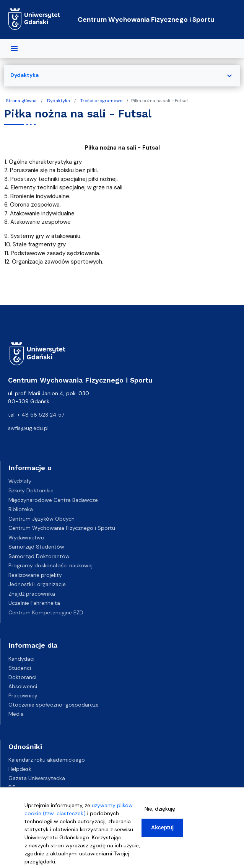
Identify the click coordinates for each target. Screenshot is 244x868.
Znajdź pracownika (32, 594)
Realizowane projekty (35, 575)
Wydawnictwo (26, 537)
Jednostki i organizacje (37, 584)
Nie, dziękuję (160, 812)
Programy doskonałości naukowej (50, 565)
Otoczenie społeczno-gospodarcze (54, 705)
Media (16, 714)
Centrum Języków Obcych (41, 519)
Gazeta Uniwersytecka (37, 778)
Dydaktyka (59, 101)
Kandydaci (21, 659)
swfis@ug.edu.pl (28, 428)
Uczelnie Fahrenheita (34, 603)
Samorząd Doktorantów (39, 556)
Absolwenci (23, 686)
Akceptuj (162, 831)
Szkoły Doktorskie (31, 490)
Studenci (20, 668)
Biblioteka (21, 509)
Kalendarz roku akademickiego (47, 760)
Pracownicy (23, 695)
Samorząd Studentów (36, 547)
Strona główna (21, 101)
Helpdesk (20, 769)
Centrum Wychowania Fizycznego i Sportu (146, 20)
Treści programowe (101, 101)
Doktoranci (22, 677)
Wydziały (20, 481)
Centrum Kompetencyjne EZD (46, 612)
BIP (12, 787)
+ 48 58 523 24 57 (41, 415)
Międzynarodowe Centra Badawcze (53, 500)
